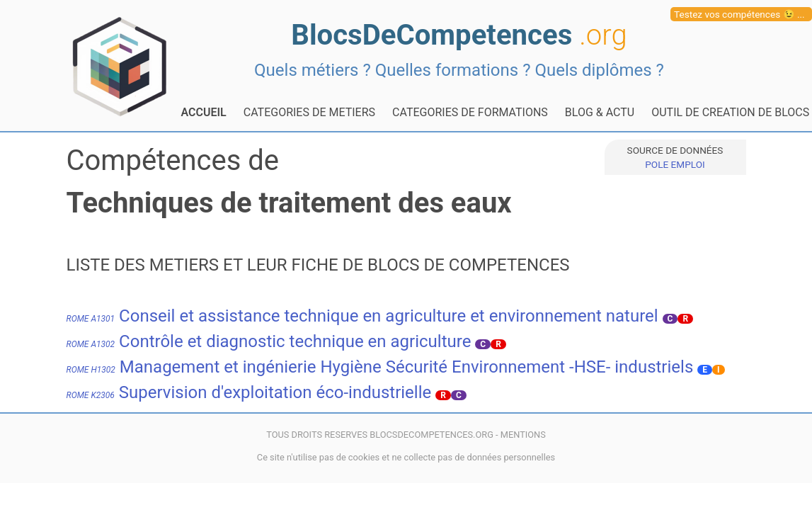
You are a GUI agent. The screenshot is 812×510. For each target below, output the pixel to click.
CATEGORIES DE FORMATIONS (470, 112)
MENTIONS (523, 435)
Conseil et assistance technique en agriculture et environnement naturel (362, 316)
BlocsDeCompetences (459, 35)
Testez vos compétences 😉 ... (739, 14)
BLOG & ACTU (600, 112)
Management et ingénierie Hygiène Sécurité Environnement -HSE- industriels (380, 367)
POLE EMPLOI (675, 164)
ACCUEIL (204, 112)
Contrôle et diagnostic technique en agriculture (269, 341)
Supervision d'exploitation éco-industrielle (249, 392)
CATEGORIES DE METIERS (309, 112)
